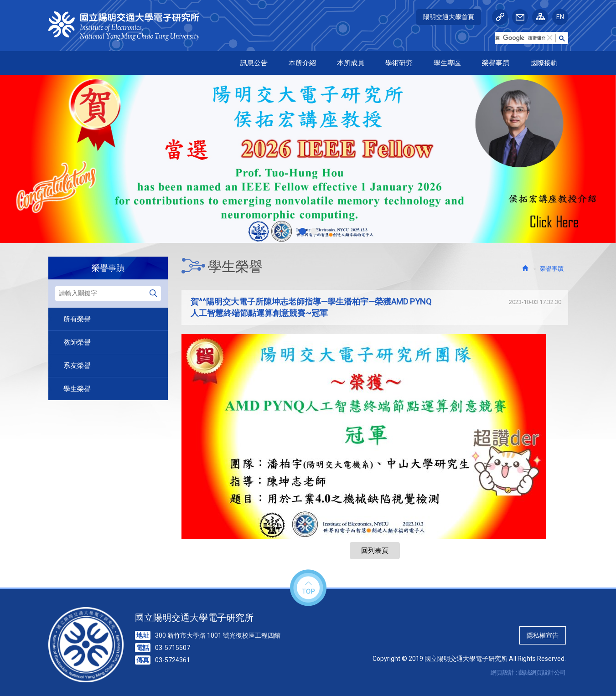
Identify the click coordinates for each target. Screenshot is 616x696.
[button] (550, 38)
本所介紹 (302, 63)
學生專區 (447, 63)
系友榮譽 (77, 366)
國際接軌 (544, 63)
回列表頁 (375, 551)
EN (560, 17)
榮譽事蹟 (496, 63)
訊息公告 (254, 63)
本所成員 (351, 63)
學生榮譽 (77, 389)
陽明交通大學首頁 (449, 17)
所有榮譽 (77, 319)
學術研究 (399, 63)
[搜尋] (520, 38)
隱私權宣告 (543, 635)
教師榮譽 (77, 342)
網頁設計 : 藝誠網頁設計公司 (528, 673)
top (308, 588)
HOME (129, 26)
